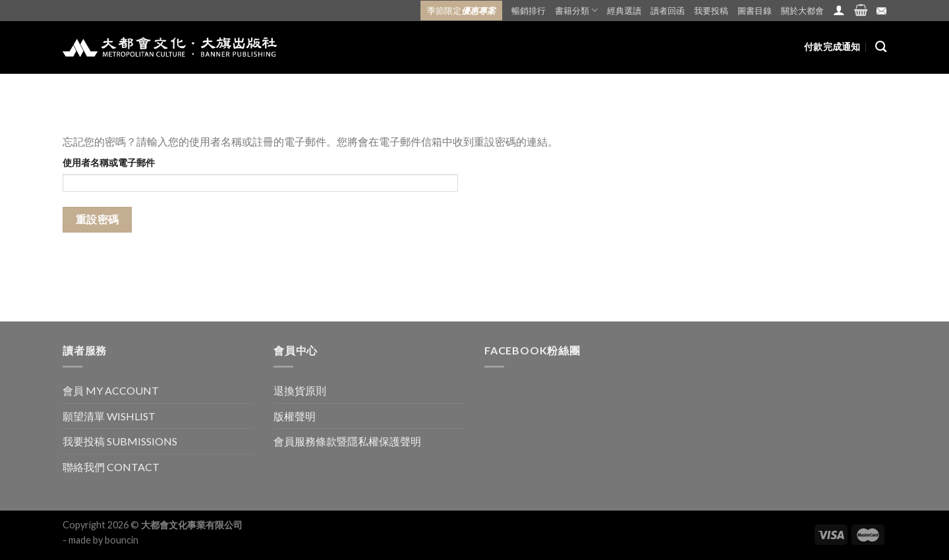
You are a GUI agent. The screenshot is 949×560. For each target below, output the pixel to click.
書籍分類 (576, 10)
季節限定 (461, 11)
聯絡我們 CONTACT (111, 467)
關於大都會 (802, 11)
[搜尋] (881, 47)
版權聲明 (295, 416)
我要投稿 (711, 11)
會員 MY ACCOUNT (111, 390)
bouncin (122, 540)
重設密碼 (98, 219)
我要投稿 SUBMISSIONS (120, 441)
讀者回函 (668, 11)
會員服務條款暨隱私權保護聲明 (347, 441)
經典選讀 (624, 11)
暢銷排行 (529, 11)
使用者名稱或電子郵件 (109, 162)
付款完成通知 (832, 46)
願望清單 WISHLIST (109, 416)
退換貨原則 (300, 390)
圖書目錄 (755, 11)
